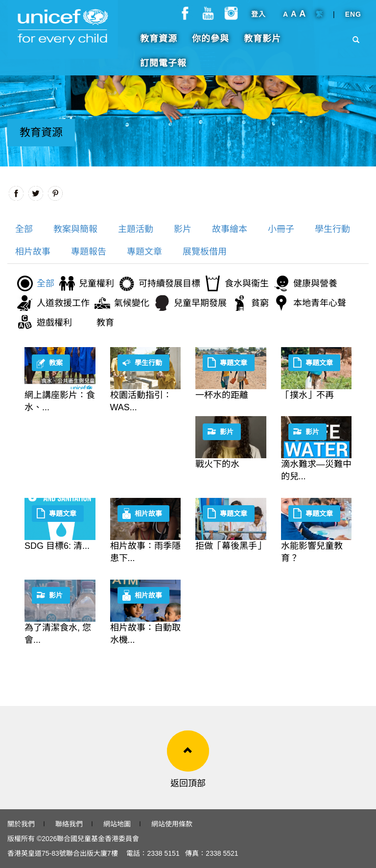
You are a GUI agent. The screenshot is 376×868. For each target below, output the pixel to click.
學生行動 (332, 229)
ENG (353, 19)
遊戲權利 (54, 323)
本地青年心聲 (320, 303)
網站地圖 (117, 824)
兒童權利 (96, 283)
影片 (183, 229)
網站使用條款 (172, 824)
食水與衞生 (247, 283)
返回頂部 (188, 783)
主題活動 (136, 229)
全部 (24, 229)
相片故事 (33, 252)
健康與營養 (315, 283)
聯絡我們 (69, 824)
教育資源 (159, 44)
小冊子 (281, 229)
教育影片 (262, 44)
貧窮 (260, 303)
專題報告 (89, 252)
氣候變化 (132, 303)
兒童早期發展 (200, 303)
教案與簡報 (75, 229)
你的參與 (211, 44)
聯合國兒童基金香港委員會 (98, 839)
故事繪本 (230, 229)
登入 (258, 19)
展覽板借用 (205, 252)
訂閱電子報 (163, 68)
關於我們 (21, 824)
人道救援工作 (63, 303)
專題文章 (144, 252)
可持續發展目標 (169, 283)
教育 (105, 323)
